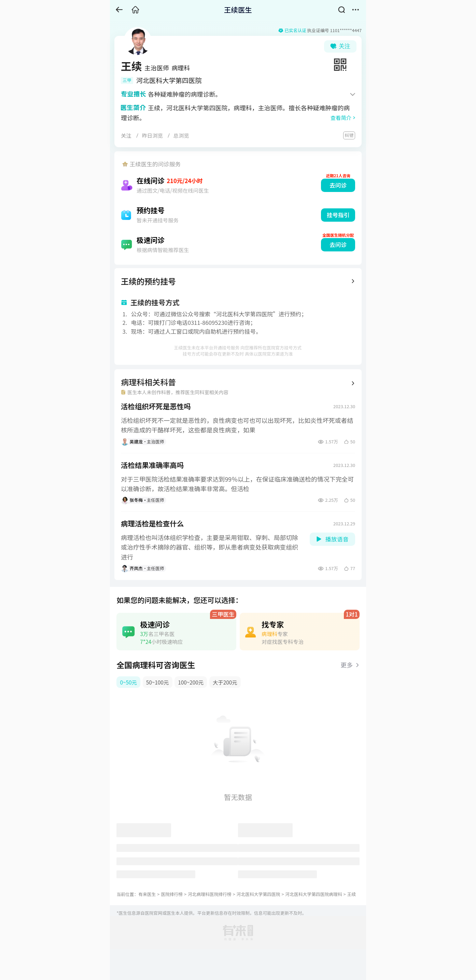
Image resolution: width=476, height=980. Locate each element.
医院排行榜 (172, 894)
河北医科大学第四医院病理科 (313, 894)
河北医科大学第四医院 (258, 894)
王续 (351, 894)
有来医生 (147, 894)
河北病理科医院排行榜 (210, 894)
